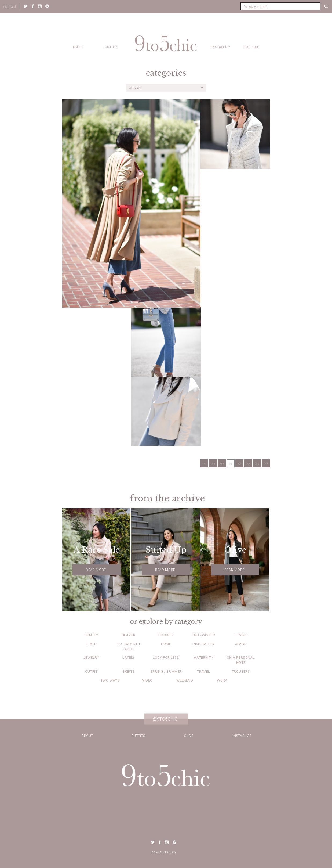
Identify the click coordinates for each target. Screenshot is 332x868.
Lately (128, 657)
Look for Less (166, 657)
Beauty (91, 635)
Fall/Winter (203, 635)
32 (239, 464)
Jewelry (91, 657)
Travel (203, 671)
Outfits (111, 47)
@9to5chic (165, 719)
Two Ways (110, 680)
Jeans (241, 644)
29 (213, 464)
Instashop (221, 47)
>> (266, 464)
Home (166, 644)
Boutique (252, 47)
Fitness (241, 635)
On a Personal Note (241, 660)
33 (248, 464)
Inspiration (203, 644)
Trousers (241, 671)
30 (222, 464)
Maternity (203, 657)
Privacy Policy (164, 852)
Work (222, 680)
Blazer (129, 635)
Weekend (185, 680)
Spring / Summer (166, 671)
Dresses (166, 635)
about (78, 47)
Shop (189, 736)
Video (147, 680)
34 (257, 464)
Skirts (129, 671)
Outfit (91, 671)
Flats (91, 644)
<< (204, 464)
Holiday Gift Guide (129, 646)
